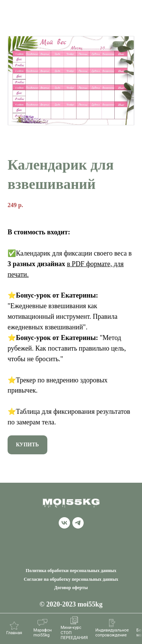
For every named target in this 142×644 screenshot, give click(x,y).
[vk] (64, 526)
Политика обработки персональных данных (71, 571)
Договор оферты (71, 588)
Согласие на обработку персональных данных (71, 579)
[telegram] (78, 526)
